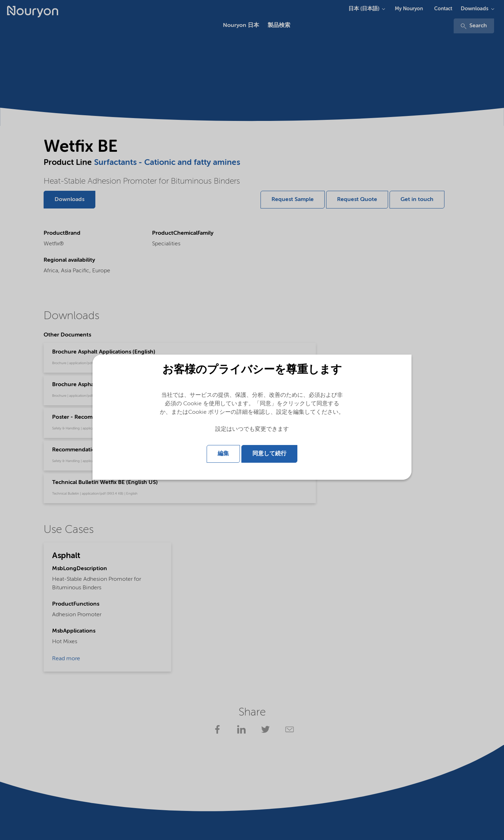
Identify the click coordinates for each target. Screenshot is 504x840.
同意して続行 (269, 454)
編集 (223, 454)
